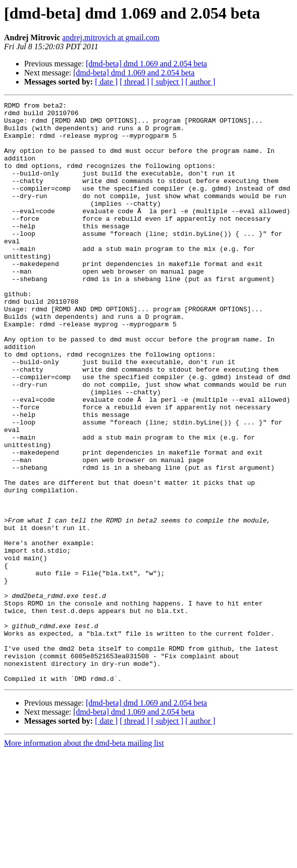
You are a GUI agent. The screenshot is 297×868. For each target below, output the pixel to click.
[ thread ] (134, 82)
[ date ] (106, 82)
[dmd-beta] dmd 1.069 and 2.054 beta (146, 64)
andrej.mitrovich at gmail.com (111, 37)
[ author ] (201, 82)
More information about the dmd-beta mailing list (84, 859)
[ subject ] (167, 82)
